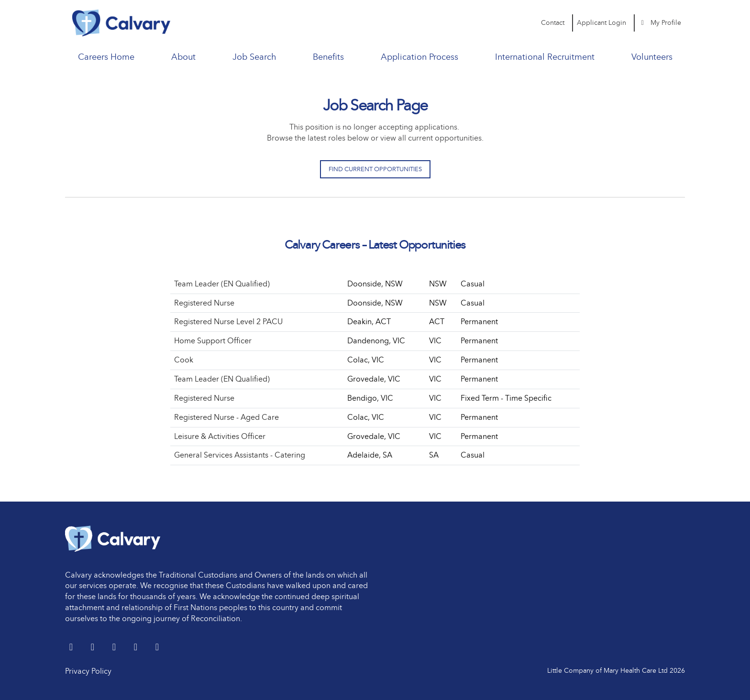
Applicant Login (601, 23)
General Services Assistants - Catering (240, 455)
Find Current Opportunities (375, 169)
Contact (553, 23)
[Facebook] (115, 648)
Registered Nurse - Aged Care (226, 417)
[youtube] (137, 648)
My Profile (660, 23)
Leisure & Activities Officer (220, 436)
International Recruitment (545, 57)
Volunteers (652, 57)
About (183, 57)
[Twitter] (72, 648)
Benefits (328, 57)
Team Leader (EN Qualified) (222, 284)
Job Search (254, 57)
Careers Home (106, 57)
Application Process (419, 57)
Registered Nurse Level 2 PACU (228, 322)
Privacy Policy (88, 671)
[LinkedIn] (94, 648)
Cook (184, 360)
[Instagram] (157, 648)
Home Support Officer (213, 341)
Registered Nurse (204, 303)
